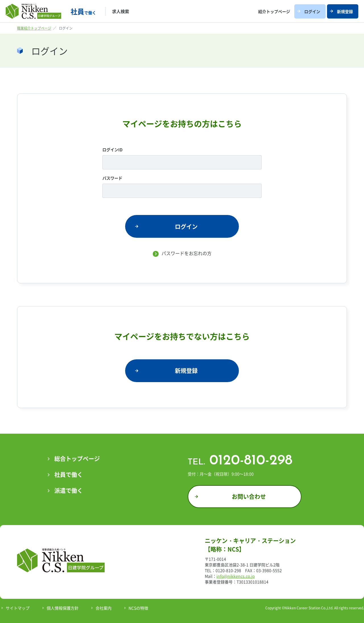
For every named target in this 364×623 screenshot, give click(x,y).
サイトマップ (18, 608)
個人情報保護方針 (63, 608)
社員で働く (69, 475)
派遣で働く (69, 490)
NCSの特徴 (138, 608)
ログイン (312, 11)
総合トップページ (77, 459)
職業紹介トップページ (34, 28)
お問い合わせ (249, 496)
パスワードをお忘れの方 (187, 253)
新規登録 (345, 11)
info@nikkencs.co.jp (236, 576)
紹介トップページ (274, 11)
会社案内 (104, 608)
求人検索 (121, 11)
